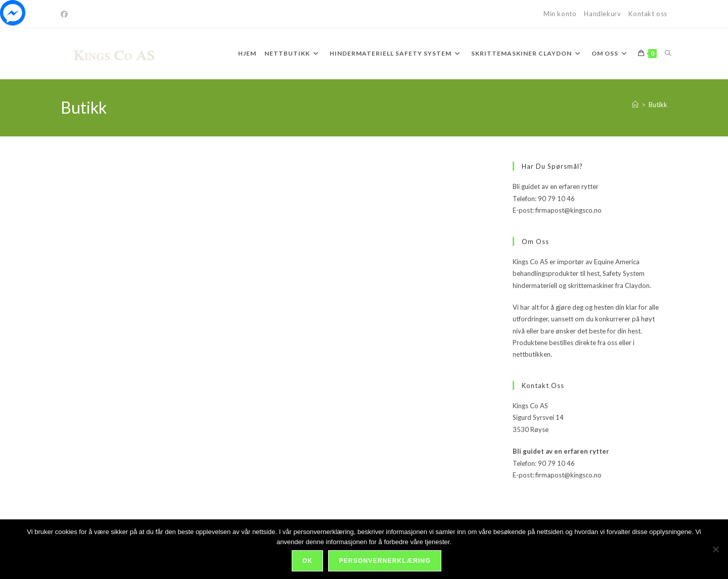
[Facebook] (66, 14)
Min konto (560, 14)
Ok (307, 561)
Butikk (658, 105)
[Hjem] (635, 105)
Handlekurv (602, 14)
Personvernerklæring (384, 561)
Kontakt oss (648, 14)
